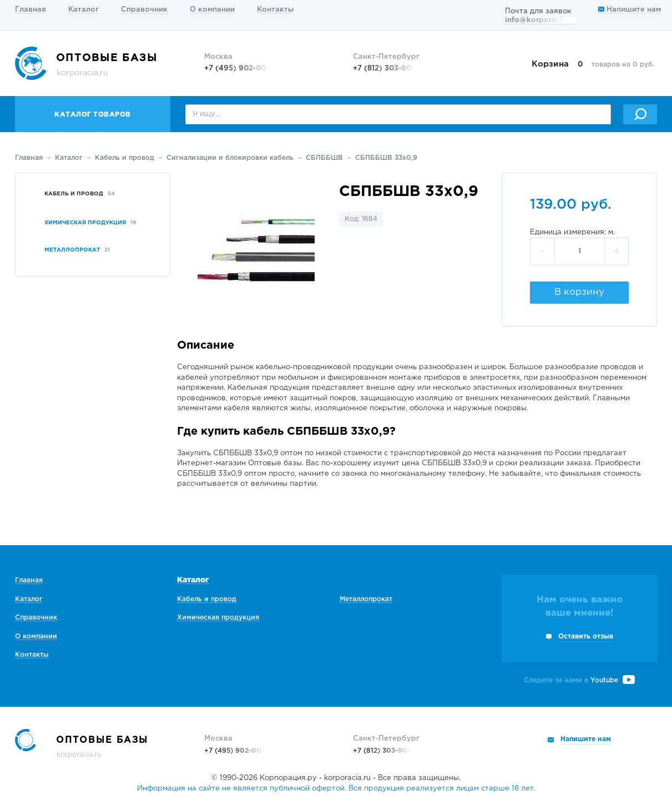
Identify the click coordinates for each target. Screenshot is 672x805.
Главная (31, 10)
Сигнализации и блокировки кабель (230, 158)
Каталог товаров (93, 115)
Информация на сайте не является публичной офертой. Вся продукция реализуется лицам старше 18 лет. (336, 789)
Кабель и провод (125, 158)
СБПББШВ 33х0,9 (386, 158)
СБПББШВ (324, 158)
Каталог (84, 10)
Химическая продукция (218, 618)
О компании (212, 10)
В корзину (579, 292)
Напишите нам (630, 10)
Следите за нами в (579, 680)
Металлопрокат (366, 599)
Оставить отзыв (586, 637)
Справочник (144, 10)
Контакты (275, 10)
